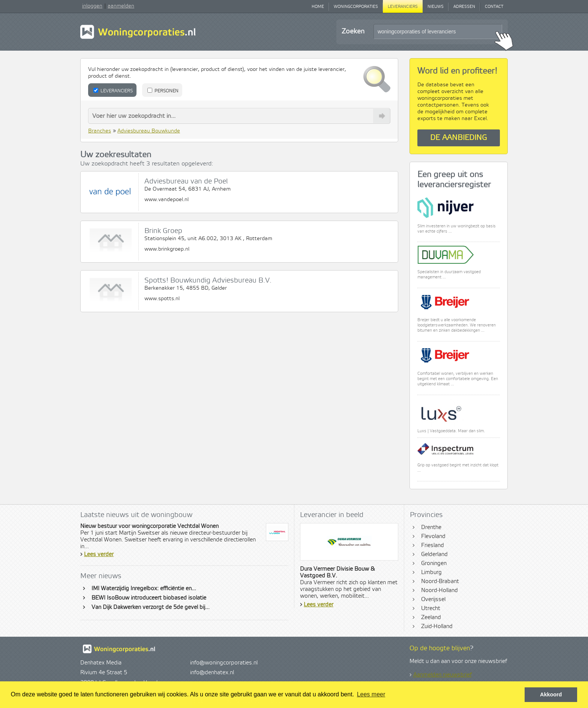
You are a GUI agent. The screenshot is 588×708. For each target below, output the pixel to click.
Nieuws (436, 7)
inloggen (92, 6)
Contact (494, 7)
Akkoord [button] (551, 694)
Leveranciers (403, 7)
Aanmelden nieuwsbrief (442, 675)
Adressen (464, 7)
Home (318, 7)
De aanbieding (459, 138)
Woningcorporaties (356, 7)
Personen (163, 91)
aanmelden (121, 6)
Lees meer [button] (371, 694)
